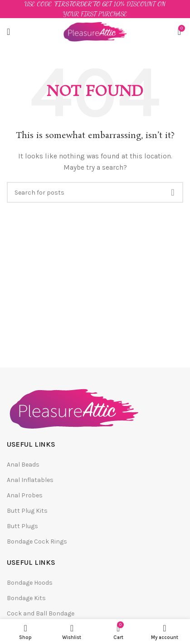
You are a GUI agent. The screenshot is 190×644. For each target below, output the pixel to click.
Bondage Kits (26, 598)
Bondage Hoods (30, 583)
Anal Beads (23, 465)
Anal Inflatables (30, 480)
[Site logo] (95, 31)
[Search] (95, 192)
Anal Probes (25, 495)
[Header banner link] (95, 9)
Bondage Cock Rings (37, 541)
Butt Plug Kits (27, 511)
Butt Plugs (22, 526)
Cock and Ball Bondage (41, 613)
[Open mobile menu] (8, 32)
